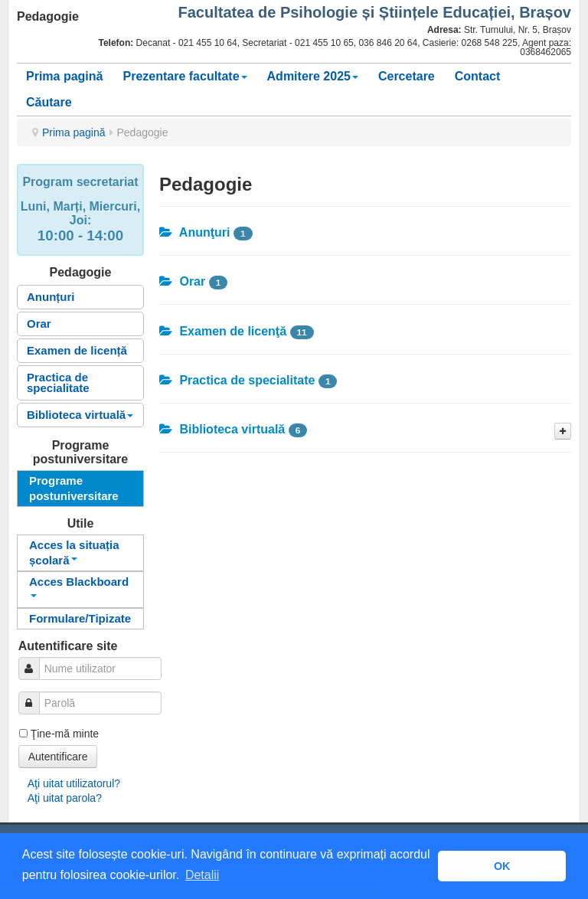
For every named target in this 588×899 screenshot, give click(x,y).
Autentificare (58, 757)
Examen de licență (77, 350)
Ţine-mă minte (65, 734)
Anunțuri (51, 297)
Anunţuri (195, 232)
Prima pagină (64, 76)
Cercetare (407, 76)
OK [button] (502, 866)
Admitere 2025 (313, 76)
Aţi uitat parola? (65, 798)
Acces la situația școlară (74, 552)
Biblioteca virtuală (80, 415)
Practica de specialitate (58, 382)
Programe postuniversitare (74, 488)
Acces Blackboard (79, 586)
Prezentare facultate (185, 76)
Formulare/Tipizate (80, 618)
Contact (478, 76)
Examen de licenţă (223, 331)
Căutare (49, 102)
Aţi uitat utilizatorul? (74, 783)
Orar (39, 324)
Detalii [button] (202, 875)
